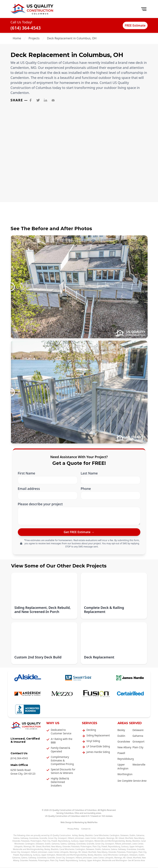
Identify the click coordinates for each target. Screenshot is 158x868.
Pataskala (25, 842)
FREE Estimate (132, 25)
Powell (121, 754)
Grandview (124, 742)
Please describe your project (40, 504)
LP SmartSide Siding (98, 747)
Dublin (121, 737)
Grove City (53, 839)
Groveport (139, 742)
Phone (86, 489)
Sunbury (75, 842)
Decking (91, 731)
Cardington (114, 836)
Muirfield (129, 839)
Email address (29, 489)
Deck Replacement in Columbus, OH (72, 38)
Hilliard (71, 839)
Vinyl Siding (93, 742)
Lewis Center (90, 839)
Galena (16, 839)
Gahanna (138, 737)
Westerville (139, 766)
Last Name (89, 473)
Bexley (121, 731)
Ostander (16, 842)
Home (17, 38)
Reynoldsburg (126, 760)
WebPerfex (92, 823)
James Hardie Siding (98, 753)
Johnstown (79, 839)
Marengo (110, 839)
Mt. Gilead (120, 839)
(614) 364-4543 (26, 28)
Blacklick (89, 836)
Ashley (75, 836)
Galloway (24, 839)
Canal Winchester (101, 836)
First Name (27, 473)
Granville (43, 839)
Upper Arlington (86, 842)
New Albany (124, 748)
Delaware (138, 731)
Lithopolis (101, 839)
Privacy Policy (73, 829)
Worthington (125, 775)
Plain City (138, 748)
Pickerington (36, 842)
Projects (34, 38)
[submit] (79, 532)
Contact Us (86, 829)
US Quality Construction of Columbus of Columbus (73, 811)
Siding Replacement (98, 736)
